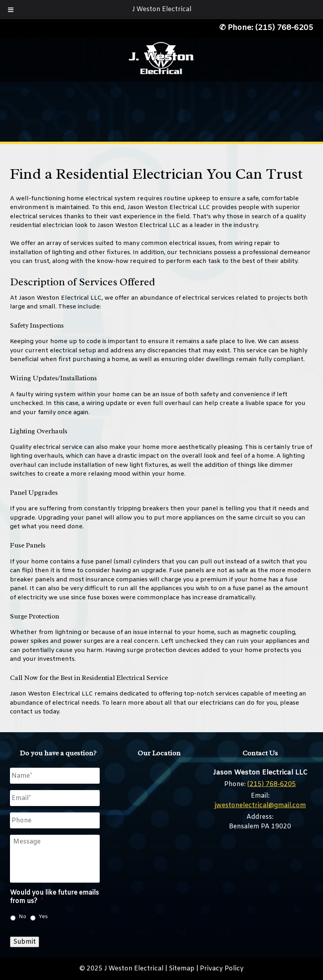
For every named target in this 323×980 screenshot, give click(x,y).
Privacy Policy (222, 969)
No (23, 917)
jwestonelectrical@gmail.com (260, 805)
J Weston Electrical (162, 9)
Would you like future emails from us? (54, 897)
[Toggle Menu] (11, 10)
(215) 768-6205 (284, 28)
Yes (43, 917)
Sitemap (182, 969)
